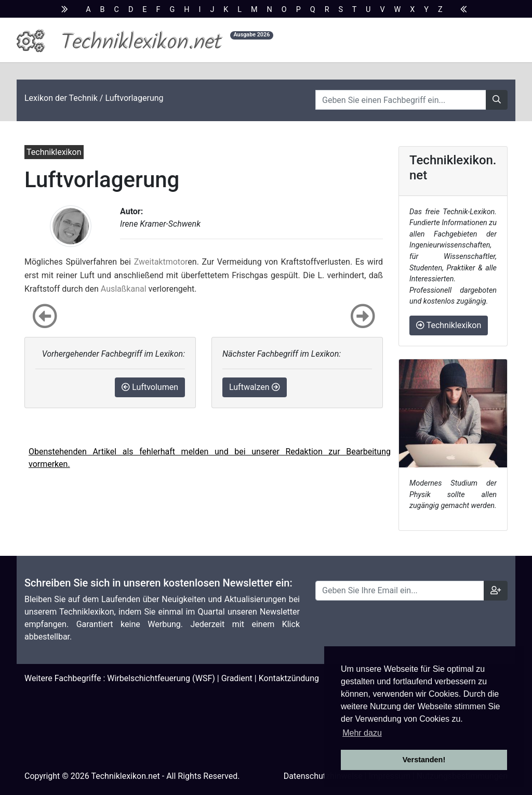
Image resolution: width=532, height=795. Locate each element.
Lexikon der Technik (61, 98)
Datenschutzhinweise (323, 776)
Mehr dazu (362, 733)
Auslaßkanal (124, 289)
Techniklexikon (449, 325)
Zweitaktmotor (161, 262)
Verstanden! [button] (424, 760)
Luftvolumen (150, 387)
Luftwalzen (255, 387)
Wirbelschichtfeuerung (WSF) (161, 678)
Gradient (237, 678)
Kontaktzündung (289, 678)
